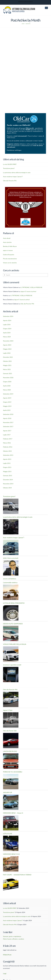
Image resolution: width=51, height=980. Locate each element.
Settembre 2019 (8, 385)
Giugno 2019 (7, 393)
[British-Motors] (25, 198)
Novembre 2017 (8, 413)
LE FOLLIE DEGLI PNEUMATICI (14, 594)
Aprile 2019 (7, 401)
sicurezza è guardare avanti (12, 656)
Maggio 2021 (7, 356)
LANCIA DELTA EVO (10, 742)
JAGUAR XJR (8, 783)
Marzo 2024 (7, 328)
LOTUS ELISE (8, 825)
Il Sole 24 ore (7, 946)
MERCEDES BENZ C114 (11, 845)
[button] (46, 8)
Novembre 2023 (8, 332)
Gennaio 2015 (8, 466)
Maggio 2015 (7, 462)
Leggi (5, 964)
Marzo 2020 (7, 381)
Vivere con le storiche (10, 254)
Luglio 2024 (7, 315)
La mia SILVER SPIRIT (10, 155)
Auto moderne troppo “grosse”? (13, 168)
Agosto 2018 (7, 409)
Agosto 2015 (7, 450)
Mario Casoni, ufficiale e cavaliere (14, 930)
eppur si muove (8, 241)
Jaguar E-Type (8, 701)
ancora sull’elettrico (10, 570)
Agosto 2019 (7, 389)
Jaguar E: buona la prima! (28, 282)
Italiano (7, 975)
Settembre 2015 (8, 446)
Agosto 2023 (7, 336)
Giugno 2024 (7, 320)
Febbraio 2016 (8, 438)
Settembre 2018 (8, 405)
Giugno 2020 (7, 373)
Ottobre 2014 (7, 479)
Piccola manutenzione (10, 250)
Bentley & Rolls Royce (10, 237)
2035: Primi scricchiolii (11, 549)
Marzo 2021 (7, 360)
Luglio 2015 (7, 454)
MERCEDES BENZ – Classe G (13, 804)
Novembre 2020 (8, 368)
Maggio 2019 (7, 397)
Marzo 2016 (7, 434)
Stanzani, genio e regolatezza (12, 927)
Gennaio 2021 (8, 364)
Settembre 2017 (8, 418)
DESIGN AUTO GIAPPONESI (13, 615)
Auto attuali (7, 229)
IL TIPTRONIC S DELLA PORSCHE (31, 278)
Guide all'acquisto (9, 246)
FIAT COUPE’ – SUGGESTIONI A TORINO (17, 866)
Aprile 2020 (7, 377)
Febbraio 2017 (8, 430)
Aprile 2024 (7, 324)
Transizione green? (9, 159)
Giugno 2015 (7, 458)
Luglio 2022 (7, 344)
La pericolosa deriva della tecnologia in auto (17, 163)
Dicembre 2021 (8, 348)
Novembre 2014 (8, 475)
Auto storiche (7, 233)
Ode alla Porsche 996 (10, 172)
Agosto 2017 (7, 422)
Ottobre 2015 (7, 442)
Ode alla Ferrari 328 (10, 722)
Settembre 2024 (8, 307)
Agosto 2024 (7, 311)
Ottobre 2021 (7, 352)
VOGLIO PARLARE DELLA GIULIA (15, 635)
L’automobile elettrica (10, 573)
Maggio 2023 (7, 340)
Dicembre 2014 (8, 471)
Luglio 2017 (7, 426)
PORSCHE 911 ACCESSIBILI (13, 763)
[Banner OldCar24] (25, 124)
